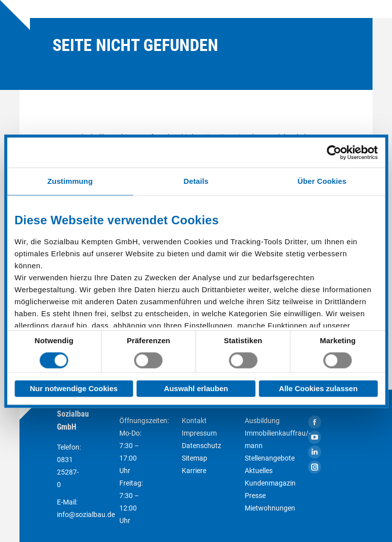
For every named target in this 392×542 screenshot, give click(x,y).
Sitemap (195, 458)
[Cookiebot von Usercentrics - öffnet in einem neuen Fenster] (334, 152)
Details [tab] (196, 181)
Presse (255, 496)
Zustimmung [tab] (70, 181)
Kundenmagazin (270, 483)
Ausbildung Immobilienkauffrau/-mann (278, 433)
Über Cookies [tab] (322, 181)
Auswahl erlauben (196, 388)
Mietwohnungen (270, 508)
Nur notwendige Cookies (74, 388)
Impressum (199, 433)
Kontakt (194, 421)
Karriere (194, 471)
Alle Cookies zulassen (319, 388)
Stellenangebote (270, 458)
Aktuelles (259, 471)
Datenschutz (201, 446)
